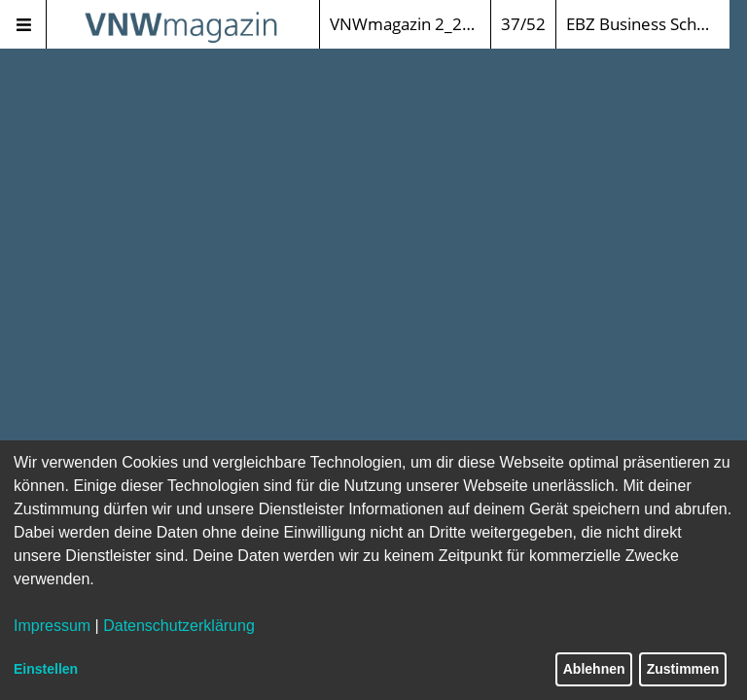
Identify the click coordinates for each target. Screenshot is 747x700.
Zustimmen (683, 669)
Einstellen (46, 669)
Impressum (52, 626)
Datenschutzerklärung (179, 626)
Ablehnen (594, 669)
